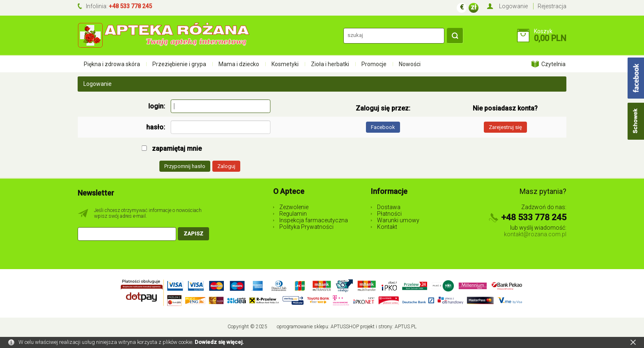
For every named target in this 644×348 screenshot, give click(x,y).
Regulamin (293, 214)
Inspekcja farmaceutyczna (314, 220)
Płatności (389, 214)
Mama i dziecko (239, 64)
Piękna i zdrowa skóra (112, 64)
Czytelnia (553, 64)
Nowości (410, 64)
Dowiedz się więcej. (219, 342)
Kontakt (387, 227)
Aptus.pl (406, 327)
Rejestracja (552, 6)
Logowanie (513, 6)
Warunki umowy (398, 220)
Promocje (374, 64)
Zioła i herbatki (330, 64)
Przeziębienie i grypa (179, 64)
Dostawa (389, 207)
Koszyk (543, 31)
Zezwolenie (294, 207)
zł (474, 7)
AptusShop (345, 327)
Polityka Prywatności (306, 227)
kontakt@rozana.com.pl (535, 234)
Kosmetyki (285, 64)
